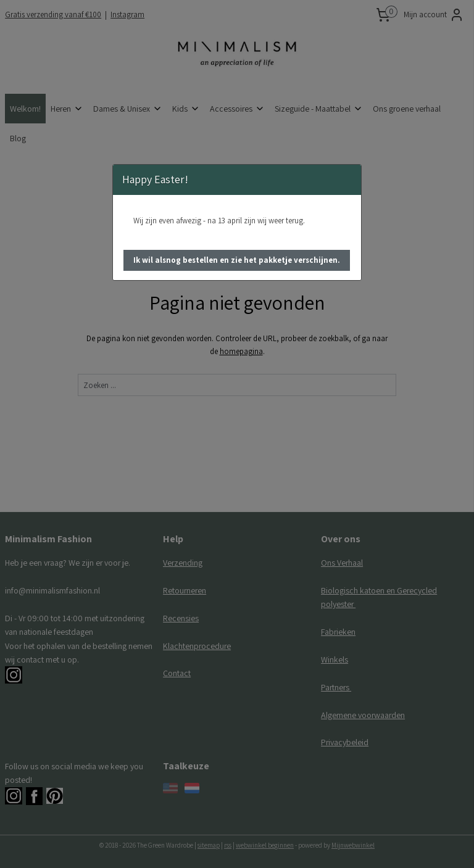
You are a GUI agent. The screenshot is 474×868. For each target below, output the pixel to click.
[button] (237, 260)
